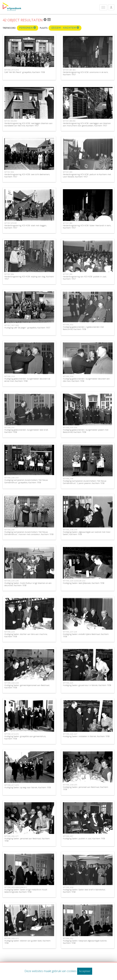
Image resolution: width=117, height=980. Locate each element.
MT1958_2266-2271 (12, 836)
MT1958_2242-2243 (12, 683)
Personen (28, 28)
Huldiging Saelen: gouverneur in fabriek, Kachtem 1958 (87, 685)
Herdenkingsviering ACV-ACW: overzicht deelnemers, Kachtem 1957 (27, 175)
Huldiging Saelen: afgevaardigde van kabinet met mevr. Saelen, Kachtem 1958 (87, 533)
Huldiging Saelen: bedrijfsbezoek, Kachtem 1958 (84, 583)
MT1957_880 (68, 223)
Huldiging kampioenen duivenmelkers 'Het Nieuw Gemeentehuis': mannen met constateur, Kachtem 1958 (29, 533)
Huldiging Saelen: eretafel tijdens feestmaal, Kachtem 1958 (86, 635)
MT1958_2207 (68, 836)
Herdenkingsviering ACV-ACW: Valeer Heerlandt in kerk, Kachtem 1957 (87, 227)
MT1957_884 (9, 274)
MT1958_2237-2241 (70, 632)
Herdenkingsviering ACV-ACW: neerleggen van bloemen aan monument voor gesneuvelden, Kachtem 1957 (87, 124)
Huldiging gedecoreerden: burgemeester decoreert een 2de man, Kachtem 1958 (86, 380)
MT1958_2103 (10, 376)
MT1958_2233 (10, 632)
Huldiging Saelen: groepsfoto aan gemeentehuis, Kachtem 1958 (25, 737)
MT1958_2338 (68, 479)
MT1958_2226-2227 (70, 734)
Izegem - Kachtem (65, 28)
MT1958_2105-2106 (70, 427)
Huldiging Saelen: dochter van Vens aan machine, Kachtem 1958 (26, 635)
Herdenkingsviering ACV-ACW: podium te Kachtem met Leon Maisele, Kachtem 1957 (87, 175)
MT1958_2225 (68, 683)
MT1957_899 (68, 172)
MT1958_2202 (68, 938)
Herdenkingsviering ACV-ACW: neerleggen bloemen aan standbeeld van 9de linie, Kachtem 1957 (28, 124)
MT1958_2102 (68, 325)
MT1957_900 (68, 274)
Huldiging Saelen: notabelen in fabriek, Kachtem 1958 (86, 736)
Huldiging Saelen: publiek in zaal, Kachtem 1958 (84, 838)
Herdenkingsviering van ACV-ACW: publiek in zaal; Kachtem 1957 (85, 278)
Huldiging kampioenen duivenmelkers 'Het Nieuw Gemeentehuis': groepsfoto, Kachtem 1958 (26, 481)
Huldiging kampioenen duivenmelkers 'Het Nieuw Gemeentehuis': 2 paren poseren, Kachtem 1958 (85, 482)
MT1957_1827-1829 (12, 325)
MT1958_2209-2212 (12, 938)
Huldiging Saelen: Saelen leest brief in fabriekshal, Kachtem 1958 (84, 891)
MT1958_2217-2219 (12, 785)
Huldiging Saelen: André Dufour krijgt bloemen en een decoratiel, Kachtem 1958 (28, 584)
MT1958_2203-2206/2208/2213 (16, 887)
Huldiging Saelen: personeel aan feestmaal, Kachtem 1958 (86, 788)
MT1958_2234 (68, 887)
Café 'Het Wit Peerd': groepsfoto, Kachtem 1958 (25, 72)
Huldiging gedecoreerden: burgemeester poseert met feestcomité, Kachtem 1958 (86, 431)
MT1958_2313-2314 (12, 70)
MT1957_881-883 (69, 70)
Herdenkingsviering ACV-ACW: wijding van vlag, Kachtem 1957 (29, 278)
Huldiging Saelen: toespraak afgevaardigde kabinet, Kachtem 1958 (85, 942)
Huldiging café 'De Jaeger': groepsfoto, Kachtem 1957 (27, 328)
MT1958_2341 (10, 530)
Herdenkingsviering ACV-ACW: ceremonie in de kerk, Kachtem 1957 (86, 73)
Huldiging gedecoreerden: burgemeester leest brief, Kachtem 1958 (26, 431)
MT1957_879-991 (11, 223)
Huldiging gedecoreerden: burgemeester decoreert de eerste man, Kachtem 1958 (27, 380)
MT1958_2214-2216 (12, 734)
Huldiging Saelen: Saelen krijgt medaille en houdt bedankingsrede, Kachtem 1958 (26, 891)
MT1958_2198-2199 (70, 530)
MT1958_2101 (10, 427)
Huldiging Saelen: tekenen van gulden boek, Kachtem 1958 (27, 942)
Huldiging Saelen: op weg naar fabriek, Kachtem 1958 (28, 787)
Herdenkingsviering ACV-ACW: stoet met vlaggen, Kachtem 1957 (26, 227)
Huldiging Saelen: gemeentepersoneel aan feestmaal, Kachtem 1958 (27, 686)
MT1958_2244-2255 (70, 785)
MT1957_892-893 (11, 121)
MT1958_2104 (68, 376)
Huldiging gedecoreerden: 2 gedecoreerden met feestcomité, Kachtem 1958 (83, 328)
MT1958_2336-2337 (12, 478)
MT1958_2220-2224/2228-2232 (74, 581)
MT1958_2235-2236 (12, 581)
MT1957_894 (9, 172)
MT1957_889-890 (69, 121)
